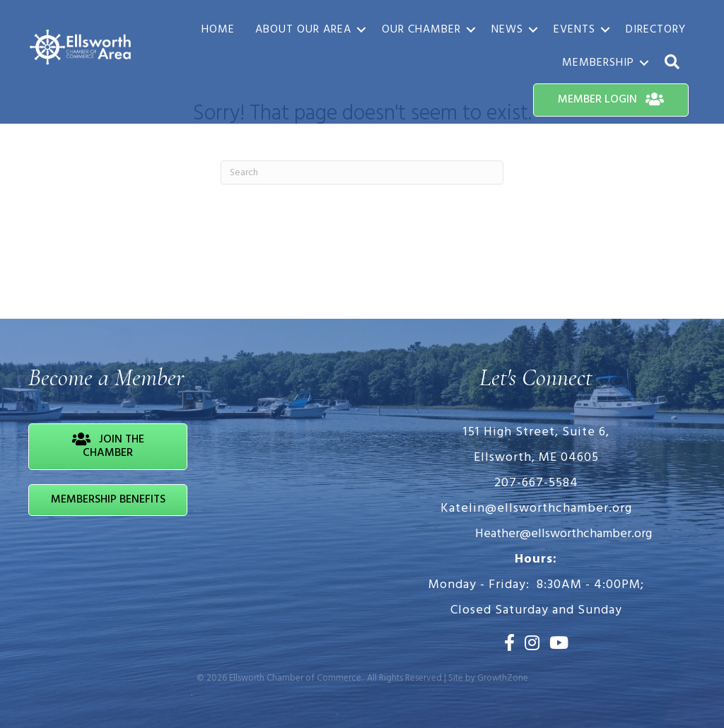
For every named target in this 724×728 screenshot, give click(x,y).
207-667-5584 (536, 483)
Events (574, 30)
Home (218, 30)
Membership (598, 63)
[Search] (362, 172)
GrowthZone (503, 678)
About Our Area (303, 30)
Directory (656, 30)
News (507, 30)
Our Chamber (421, 30)
